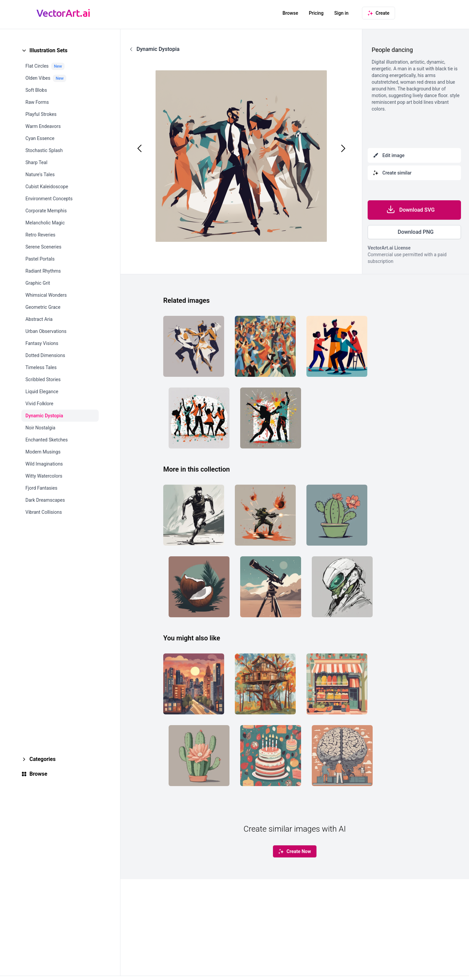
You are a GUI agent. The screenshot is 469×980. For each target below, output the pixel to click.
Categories (42, 759)
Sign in (341, 13)
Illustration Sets (49, 50)
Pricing (316, 13)
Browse (290, 13)
